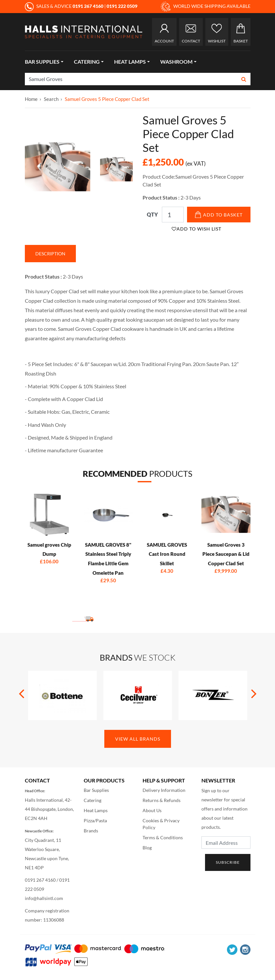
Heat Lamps (130, 62)
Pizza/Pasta (95, 820)
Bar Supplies (42, 62)
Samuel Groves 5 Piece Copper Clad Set (107, 99)
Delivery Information (164, 790)
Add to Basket (219, 215)
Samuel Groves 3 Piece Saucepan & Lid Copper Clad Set (226, 554)
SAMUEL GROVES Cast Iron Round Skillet (167, 554)
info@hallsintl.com (44, 898)
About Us (152, 810)
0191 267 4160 (40, 880)
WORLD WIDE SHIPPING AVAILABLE (206, 7)
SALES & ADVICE (65, 6)
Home (31, 99)
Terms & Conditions (163, 837)
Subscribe (228, 862)
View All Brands (138, 739)
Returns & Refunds (162, 800)
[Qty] (173, 215)
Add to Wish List (197, 229)
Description (50, 254)
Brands (91, 831)
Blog (147, 848)
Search (51, 99)
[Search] (131, 79)
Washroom (176, 62)
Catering (87, 62)
